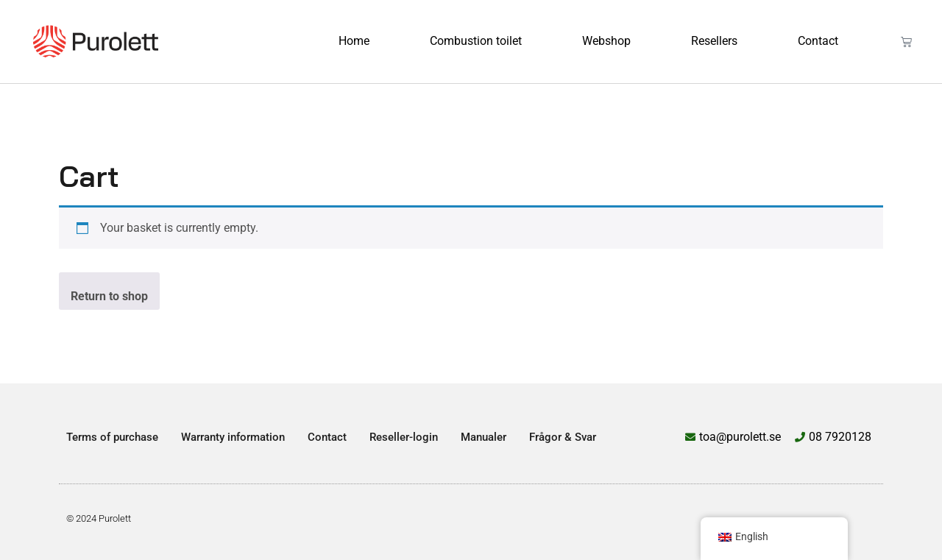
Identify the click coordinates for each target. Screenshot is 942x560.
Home (354, 41)
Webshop (606, 41)
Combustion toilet (476, 41)
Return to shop (109, 296)
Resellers (714, 41)
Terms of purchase (112, 437)
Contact (818, 41)
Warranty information (233, 437)
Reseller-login (404, 437)
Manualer (484, 437)
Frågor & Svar (563, 437)
